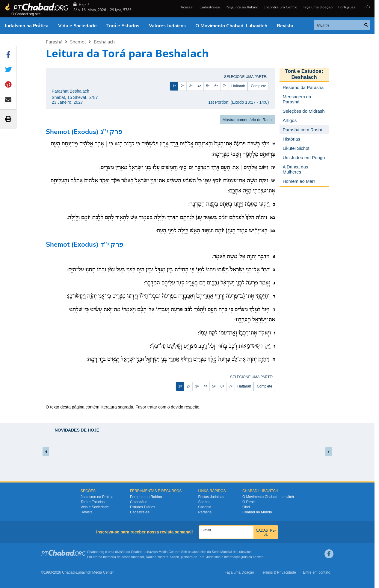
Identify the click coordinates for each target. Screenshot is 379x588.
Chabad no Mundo (257, 512)
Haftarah (238, 86)
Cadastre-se (210, 7)
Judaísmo (214, 557)
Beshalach (104, 42)
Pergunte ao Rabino (242, 7)
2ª (182, 86)
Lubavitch (151, 552)
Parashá (54, 42)
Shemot (78, 42)
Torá (201, 557)
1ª (174, 86)
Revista (285, 26)
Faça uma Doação (318, 7)
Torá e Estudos (123, 26)
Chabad (137, 552)
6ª (216, 86)
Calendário (139, 502)
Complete (258, 86)
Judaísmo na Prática (27, 26)
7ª (225, 86)
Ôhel (246, 507)
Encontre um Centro (280, 7)
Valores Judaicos (167, 26)
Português (347, 7)
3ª (191, 86)
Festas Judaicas (211, 497)
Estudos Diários (143, 507)
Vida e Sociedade (77, 26)
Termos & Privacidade (278, 572)
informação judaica (238, 557)
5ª (208, 86)
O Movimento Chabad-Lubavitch (231, 26)
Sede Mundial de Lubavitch (232, 552)
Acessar (187, 7)
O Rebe (249, 502)
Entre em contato (317, 572)
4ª (199, 86)
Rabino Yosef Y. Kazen (163, 557)
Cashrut (205, 507)
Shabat (204, 502)
